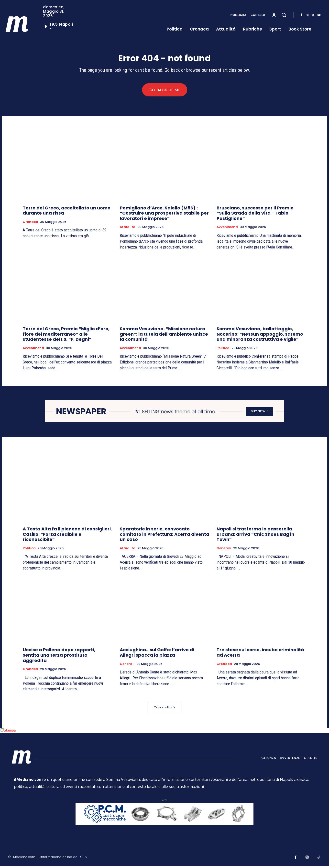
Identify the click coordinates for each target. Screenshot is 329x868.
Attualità (128, 229)
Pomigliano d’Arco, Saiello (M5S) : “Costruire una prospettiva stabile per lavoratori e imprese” (164, 215)
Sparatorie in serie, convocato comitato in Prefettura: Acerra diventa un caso (164, 536)
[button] (284, 15)
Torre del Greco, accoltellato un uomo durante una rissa (67, 213)
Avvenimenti (227, 229)
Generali (224, 550)
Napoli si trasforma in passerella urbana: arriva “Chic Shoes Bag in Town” (255, 536)
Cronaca (30, 224)
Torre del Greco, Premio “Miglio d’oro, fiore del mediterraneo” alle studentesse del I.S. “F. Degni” (66, 336)
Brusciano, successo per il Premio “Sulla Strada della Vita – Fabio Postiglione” (255, 215)
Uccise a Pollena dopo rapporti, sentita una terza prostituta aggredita (59, 657)
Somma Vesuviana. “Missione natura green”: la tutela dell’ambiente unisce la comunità (164, 336)
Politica (223, 350)
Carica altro (164, 709)
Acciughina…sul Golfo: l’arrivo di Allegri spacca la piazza (157, 655)
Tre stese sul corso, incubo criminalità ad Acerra (260, 655)
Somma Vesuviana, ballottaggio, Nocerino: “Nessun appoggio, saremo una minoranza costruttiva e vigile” (260, 336)
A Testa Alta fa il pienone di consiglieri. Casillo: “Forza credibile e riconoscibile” (67, 536)
